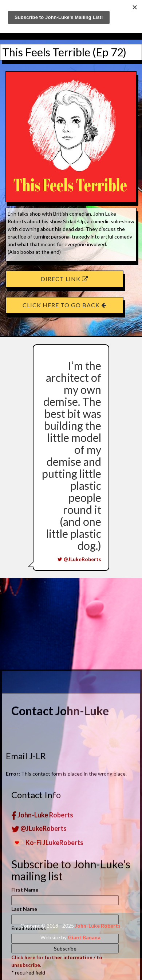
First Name (25, 972)
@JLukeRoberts (79, 559)
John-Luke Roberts (42, 897)
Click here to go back (65, 305)
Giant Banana (84, 937)
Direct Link (64, 279)
